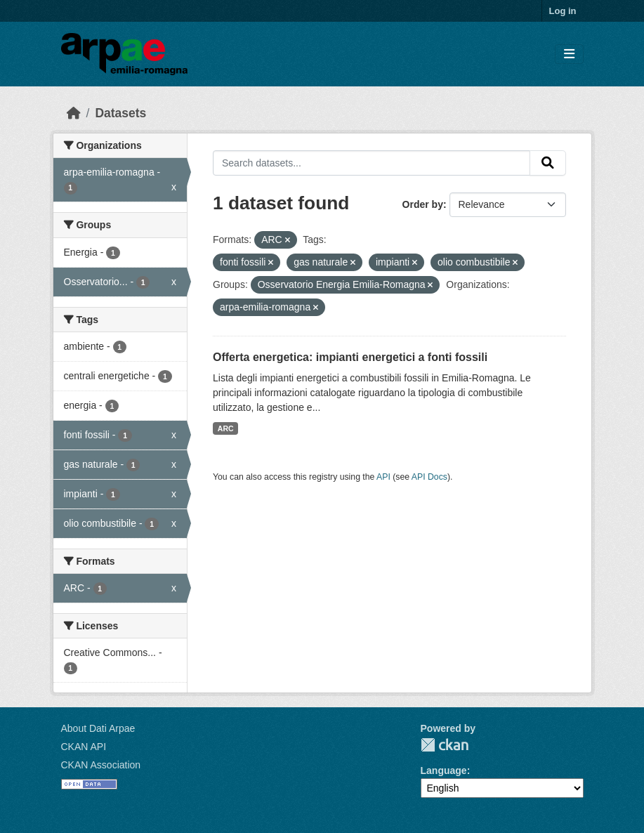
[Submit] (548, 163)
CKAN (445, 745)
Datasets (120, 113)
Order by (423, 204)
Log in (563, 11)
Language (444, 770)
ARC (226, 428)
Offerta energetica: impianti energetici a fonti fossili (350, 357)
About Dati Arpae (98, 728)
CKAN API (84, 747)
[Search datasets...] (372, 163)
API (383, 477)
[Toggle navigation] (569, 54)
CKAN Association (101, 765)
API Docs (429, 477)
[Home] (74, 113)
